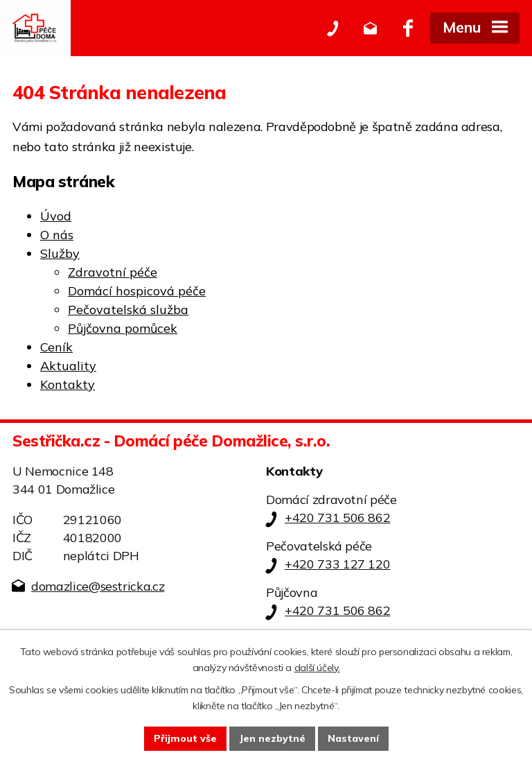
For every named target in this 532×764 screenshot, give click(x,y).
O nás (57, 235)
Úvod (56, 216)
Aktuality (68, 366)
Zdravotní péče (113, 272)
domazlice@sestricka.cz (98, 586)
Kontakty (68, 384)
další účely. (317, 668)
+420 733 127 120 (337, 564)
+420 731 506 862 (337, 518)
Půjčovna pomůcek (123, 328)
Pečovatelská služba (128, 310)
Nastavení (353, 738)
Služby (60, 253)
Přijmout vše (185, 738)
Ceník (56, 347)
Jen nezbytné (272, 738)
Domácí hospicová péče (137, 291)
